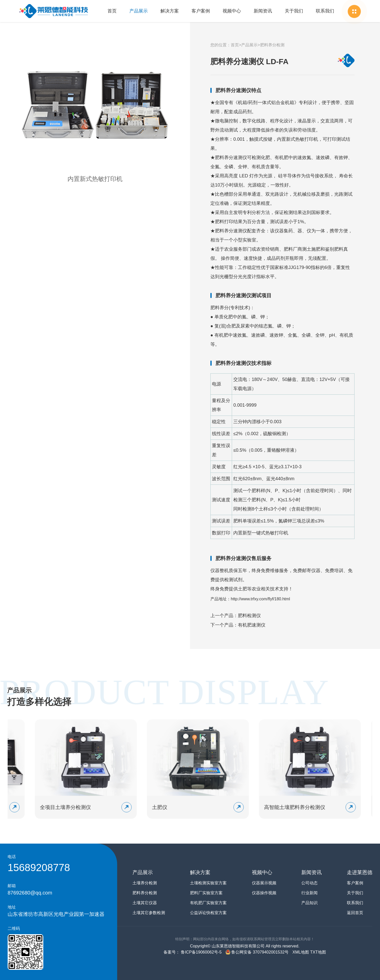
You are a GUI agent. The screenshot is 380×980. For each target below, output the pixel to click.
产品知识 (309, 903)
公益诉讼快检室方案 (208, 913)
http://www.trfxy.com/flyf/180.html (260, 599)
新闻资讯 (263, 11)
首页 (112, 11)
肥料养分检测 (272, 45)
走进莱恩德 (360, 872)
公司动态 (309, 883)
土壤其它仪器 (145, 903)
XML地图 (301, 952)
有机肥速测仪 (252, 625)
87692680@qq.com (30, 893)
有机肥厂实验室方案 (208, 903)
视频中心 (232, 11)
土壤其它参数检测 (149, 913)
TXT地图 (318, 952)
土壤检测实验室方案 (208, 883)
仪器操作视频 (264, 893)
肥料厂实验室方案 (206, 893)
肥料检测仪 (249, 616)
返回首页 (355, 913)
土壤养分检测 (145, 883)
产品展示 (139, 11)
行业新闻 (309, 893)
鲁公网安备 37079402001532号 (257, 952)
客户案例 (201, 11)
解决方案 (170, 11)
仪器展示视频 (264, 883)
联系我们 (325, 11)
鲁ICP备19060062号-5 (201, 952)
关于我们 (294, 11)
